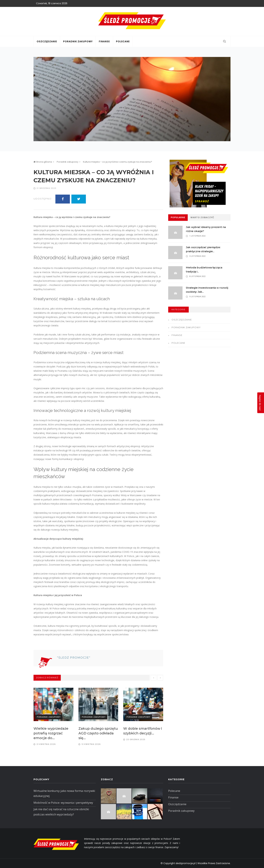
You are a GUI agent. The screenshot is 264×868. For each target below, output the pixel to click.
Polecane (123, 41)
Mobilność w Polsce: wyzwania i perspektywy (63, 803)
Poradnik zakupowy (78, 41)
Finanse (104, 41)
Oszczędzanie (47, 41)
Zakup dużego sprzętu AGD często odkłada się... (98, 733)
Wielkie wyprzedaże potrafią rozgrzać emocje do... (51, 733)
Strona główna (43, 162)
